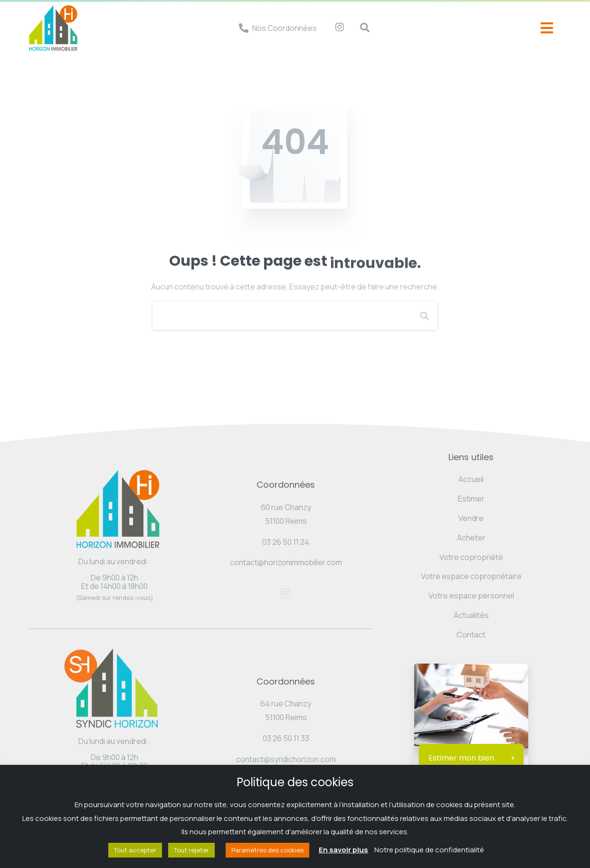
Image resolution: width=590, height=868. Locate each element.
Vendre (471, 518)
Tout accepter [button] (135, 850)
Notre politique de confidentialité (429, 850)
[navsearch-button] (360, 28)
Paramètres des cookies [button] (267, 850)
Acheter (471, 538)
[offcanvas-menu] (547, 28)
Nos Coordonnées (285, 28)
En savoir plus (343, 850)
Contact (471, 635)
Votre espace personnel (471, 596)
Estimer (471, 499)
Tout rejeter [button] (191, 850)
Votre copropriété (471, 557)
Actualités (471, 615)
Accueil (471, 479)
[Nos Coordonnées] (244, 28)
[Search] (282, 316)
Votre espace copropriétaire (471, 576)
